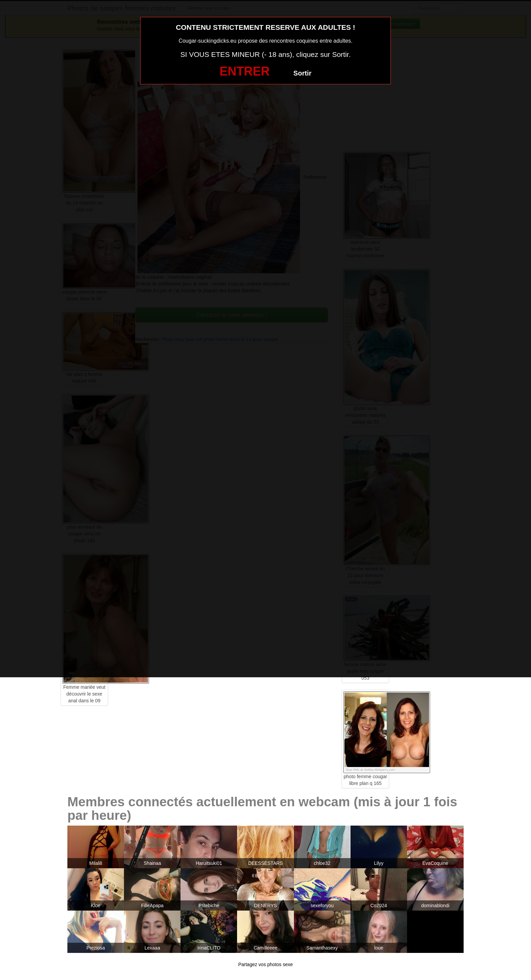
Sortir (302, 73)
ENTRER (245, 71)
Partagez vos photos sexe (265, 964)
